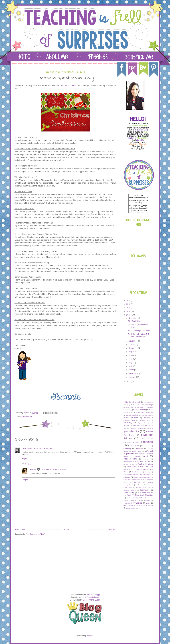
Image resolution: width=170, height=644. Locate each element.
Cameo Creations (132, 415)
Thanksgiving (129, 492)
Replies (28, 464)
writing (150, 505)
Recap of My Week (130, 475)
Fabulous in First (68, 85)
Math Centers (130, 459)
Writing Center (131, 508)
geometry (147, 446)
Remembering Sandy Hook (139, 331)
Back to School (139, 410)
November (133, 341)
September (133, 348)
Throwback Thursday (144, 495)
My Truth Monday (129, 464)
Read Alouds (137, 472)
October (132, 345)
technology (145, 490)
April (131, 366)
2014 (129, 311)
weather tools (128, 503)
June (131, 359)
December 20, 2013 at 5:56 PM (54, 470)
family (135, 431)
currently (128, 423)
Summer (137, 482)
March (131, 370)
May (131, 363)
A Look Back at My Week (135, 407)
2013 (129, 315)
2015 (129, 308)
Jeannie (33, 470)
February (133, 373)
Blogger (90, 636)
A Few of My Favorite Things (143, 405)
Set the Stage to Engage (142, 477)
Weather (147, 500)
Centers (136, 418)
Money (146, 459)
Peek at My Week (145, 464)
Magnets (138, 456)
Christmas (146, 418)
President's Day (140, 469)
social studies (138, 480)
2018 (129, 304)
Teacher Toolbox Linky (143, 487)
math (147, 456)
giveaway (127, 448)
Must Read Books (142, 461)
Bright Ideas (140, 412)
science (127, 477)
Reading (147, 472)
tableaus (140, 485)
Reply (24, 459)
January (132, 377)
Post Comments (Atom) (35, 534)
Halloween (139, 448)
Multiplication (128, 462)
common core (145, 420)
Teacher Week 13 (130, 490)
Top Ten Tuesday (132, 498)
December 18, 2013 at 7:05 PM (40, 448)
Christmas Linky (27, 416)
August (132, 352)
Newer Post (20, 530)
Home (66, 530)
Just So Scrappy (93, 595)
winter (148, 503)
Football (136, 442)
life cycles (140, 454)
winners (139, 503)
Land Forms (137, 451)
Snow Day (127, 480)
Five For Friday (134, 321)
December (133, 318)
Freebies (147, 442)
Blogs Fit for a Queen (91, 600)
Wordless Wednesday (138, 506)
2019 (129, 301)
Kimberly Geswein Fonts (89, 597)
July (131, 355)
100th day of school (132, 402)
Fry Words (135, 446)
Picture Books (132, 467)
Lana (24, 448)
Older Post (112, 530)
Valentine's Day (135, 500)
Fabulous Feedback (137, 428)
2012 (129, 382)
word (125, 505)
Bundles (150, 412)
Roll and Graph (145, 475)
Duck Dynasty (137, 426)
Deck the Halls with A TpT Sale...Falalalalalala (139, 335)
